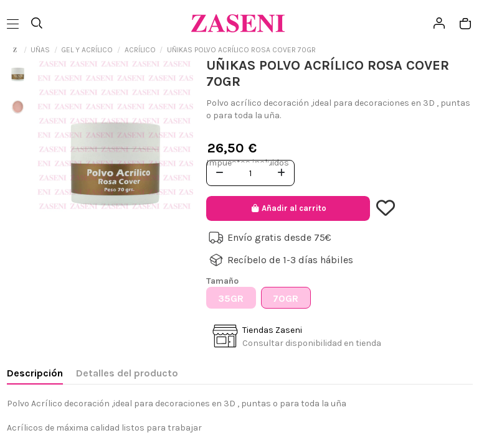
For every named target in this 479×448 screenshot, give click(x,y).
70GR (286, 298)
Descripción (35, 373)
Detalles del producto (127, 373)
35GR (231, 298)
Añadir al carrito (288, 208)
